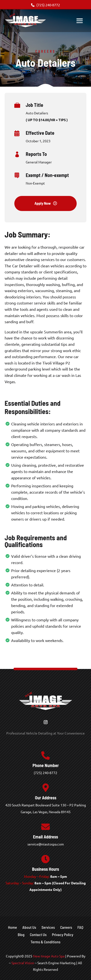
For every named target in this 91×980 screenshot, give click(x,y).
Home (12, 928)
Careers (66, 928)
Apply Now (43, 203)
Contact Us (38, 935)
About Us (29, 928)
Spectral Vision (23, 963)
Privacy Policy (63, 935)
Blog (21, 935)
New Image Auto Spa (49, 956)
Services (48, 928)
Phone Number (46, 765)
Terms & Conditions (45, 942)
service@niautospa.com (46, 844)
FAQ (80, 928)
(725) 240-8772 (45, 5)
